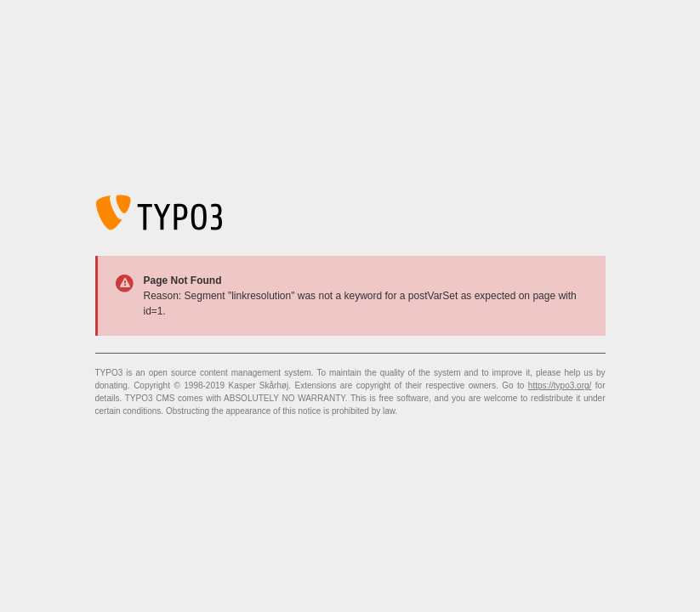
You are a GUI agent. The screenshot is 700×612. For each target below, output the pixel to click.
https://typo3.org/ (560, 385)
